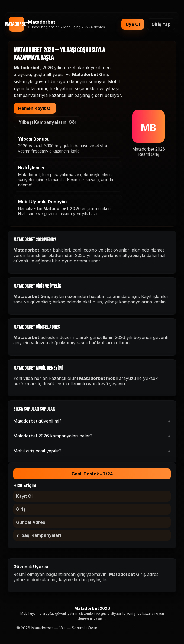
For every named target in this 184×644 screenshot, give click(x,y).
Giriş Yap (161, 24)
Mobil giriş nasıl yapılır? (92, 451)
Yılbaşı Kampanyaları (38, 535)
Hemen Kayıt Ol (35, 108)
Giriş (21, 509)
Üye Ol (133, 24)
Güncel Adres (31, 522)
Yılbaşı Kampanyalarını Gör (47, 122)
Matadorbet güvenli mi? (92, 421)
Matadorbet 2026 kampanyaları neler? (92, 436)
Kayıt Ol (24, 496)
